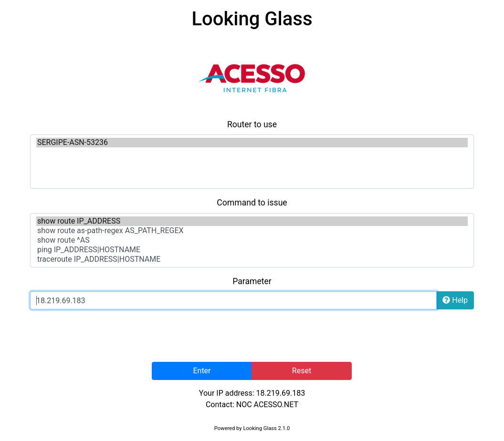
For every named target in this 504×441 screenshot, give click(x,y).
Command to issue (252, 203)
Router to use (252, 124)
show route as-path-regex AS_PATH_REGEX (252, 231)
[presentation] (252, 336)
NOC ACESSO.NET (267, 405)
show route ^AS (252, 240)
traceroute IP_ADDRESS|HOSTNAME (252, 259)
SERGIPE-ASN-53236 (252, 143)
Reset (302, 371)
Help (455, 300)
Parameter (252, 281)
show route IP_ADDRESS (252, 221)
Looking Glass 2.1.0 (266, 428)
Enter (202, 371)
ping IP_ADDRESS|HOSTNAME (252, 250)
